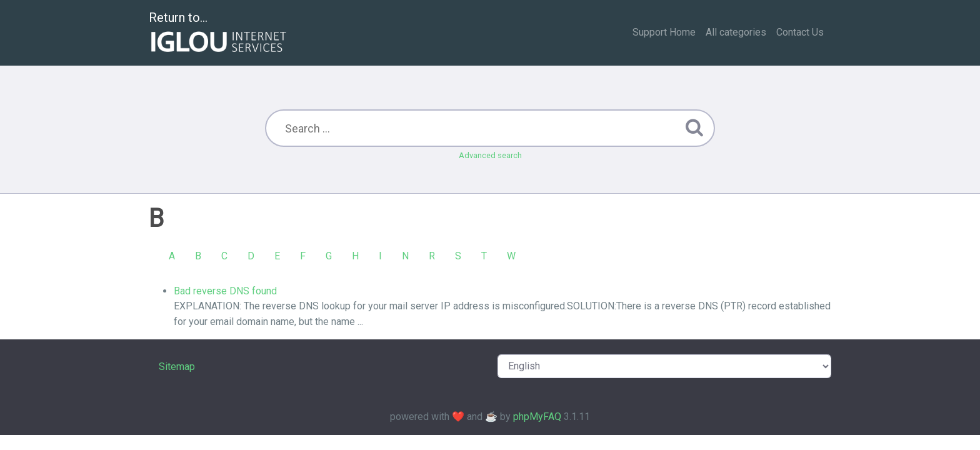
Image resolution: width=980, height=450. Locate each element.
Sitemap (177, 367)
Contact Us (800, 32)
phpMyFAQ (537, 417)
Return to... (219, 33)
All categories (736, 32)
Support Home (664, 32)
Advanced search (490, 155)
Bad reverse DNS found (225, 291)
